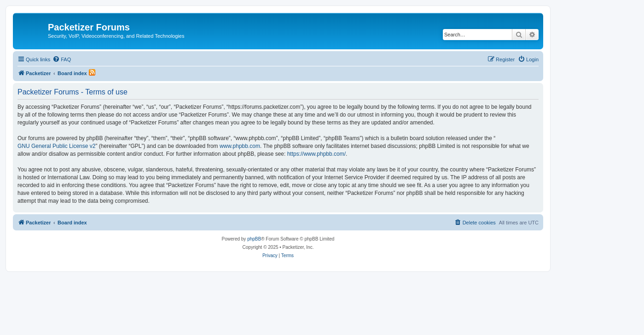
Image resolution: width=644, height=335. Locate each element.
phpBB (254, 239)
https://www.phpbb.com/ (316, 154)
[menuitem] (62, 59)
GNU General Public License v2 (56, 146)
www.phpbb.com (240, 146)
